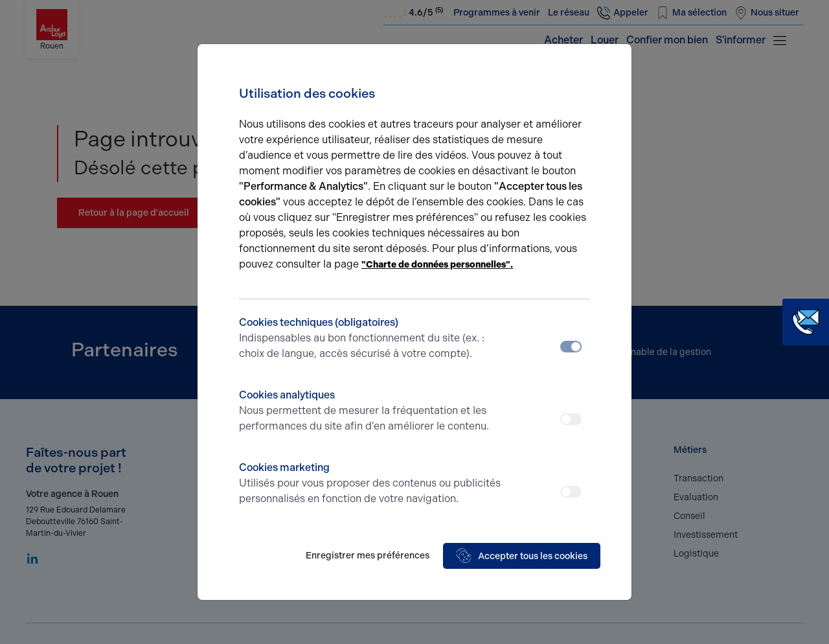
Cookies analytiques (371, 411)
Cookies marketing (371, 484)
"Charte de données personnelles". (437, 265)
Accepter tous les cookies (522, 556)
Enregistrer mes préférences (368, 556)
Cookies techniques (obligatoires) (371, 339)
